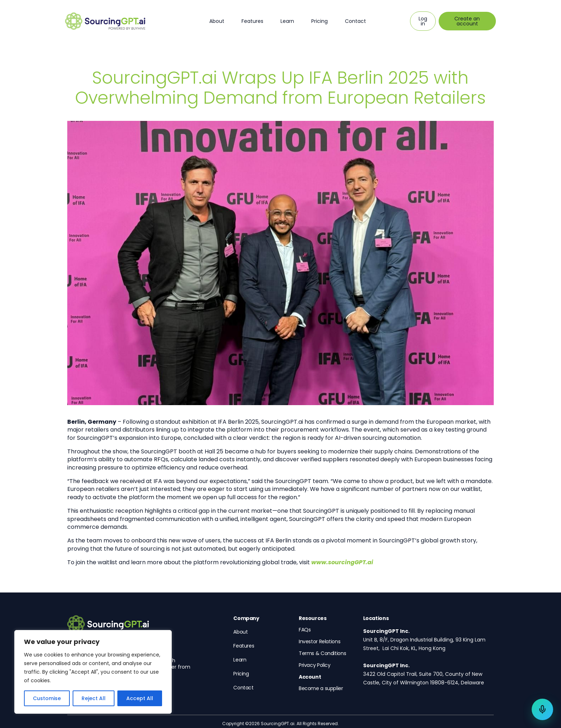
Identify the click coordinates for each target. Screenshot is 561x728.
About (217, 21)
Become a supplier (321, 688)
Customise (47, 698)
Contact (355, 21)
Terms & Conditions (322, 653)
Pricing (319, 21)
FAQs (305, 630)
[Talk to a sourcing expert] (542, 709)
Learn (287, 21)
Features (252, 21)
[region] (93, 672)
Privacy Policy (315, 665)
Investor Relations (319, 641)
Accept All (140, 698)
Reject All (94, 698)
